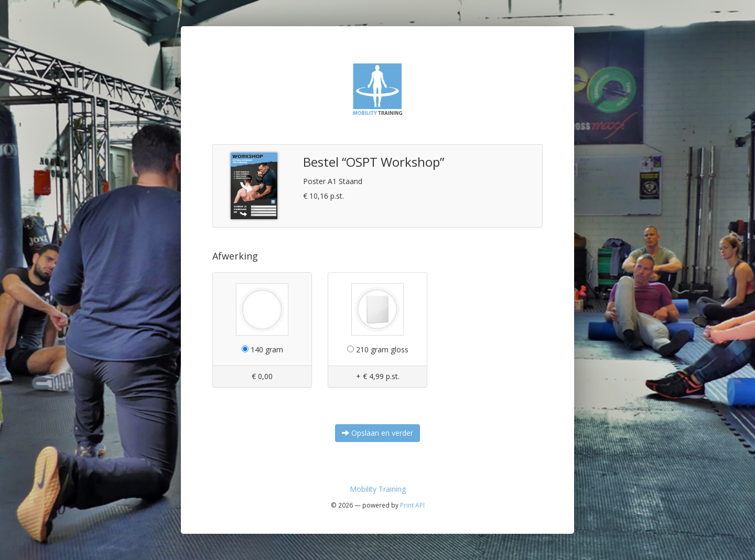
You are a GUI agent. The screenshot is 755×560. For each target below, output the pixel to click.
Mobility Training (378, 489)
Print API (412, 505)
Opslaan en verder (377, 433)
